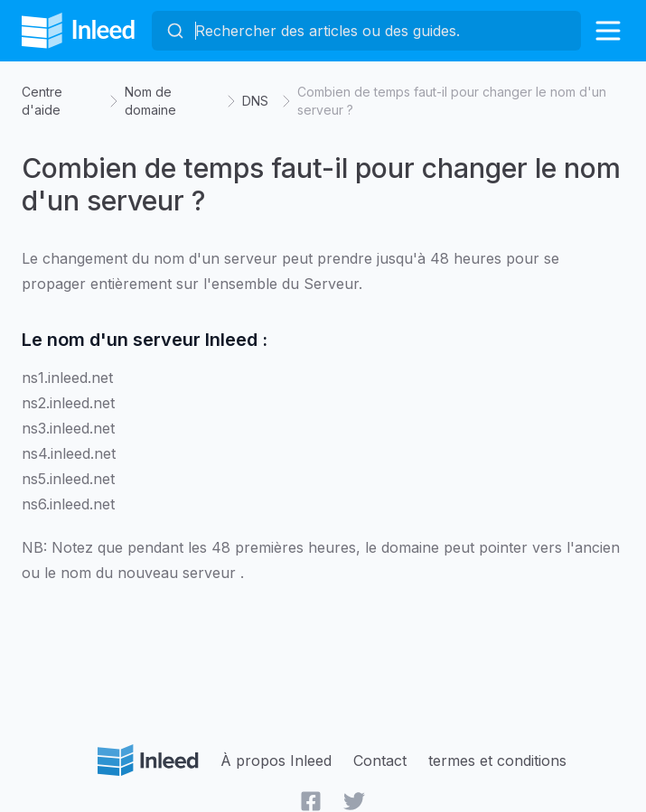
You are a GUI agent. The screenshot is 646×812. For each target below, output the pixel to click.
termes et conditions (497, 761)
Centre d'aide (42, 101)
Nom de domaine (150, 101)
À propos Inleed (276, 761)
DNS (255, 101)
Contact (380, 761)
